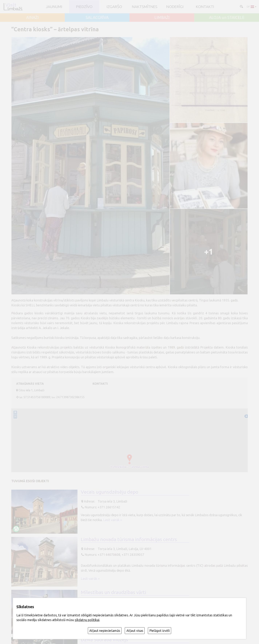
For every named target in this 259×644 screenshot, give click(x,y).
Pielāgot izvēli (160, 631)
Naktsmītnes (145, 7)
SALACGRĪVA (97, 18)
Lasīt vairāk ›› (113, 520)
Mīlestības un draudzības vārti (113, 592)
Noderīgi (175, 7)
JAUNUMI (54, 7)
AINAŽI (32, 18)
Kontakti (205, 7)
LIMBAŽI (162, 18)
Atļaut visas (135, 631)
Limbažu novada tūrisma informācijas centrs (129, 539)
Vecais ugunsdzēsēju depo (109, 492)
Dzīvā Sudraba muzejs (104, 639)
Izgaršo (114, 7)
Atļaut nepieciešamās (105, 631)
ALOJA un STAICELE (227, 18)
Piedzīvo (84, 7)
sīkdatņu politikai (87, 620)
